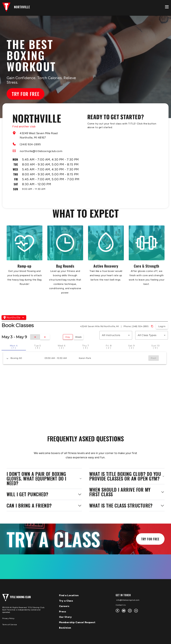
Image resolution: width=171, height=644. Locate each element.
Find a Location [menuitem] (69, 595)
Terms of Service (10, 625)
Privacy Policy (8, 618)
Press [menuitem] (63, 612)
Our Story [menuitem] (65, 617)
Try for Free (26, 94)
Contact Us (121, 605)
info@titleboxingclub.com (128, 600)
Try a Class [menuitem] (66, 601)
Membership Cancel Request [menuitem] (77, 622)
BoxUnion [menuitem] (65, 628)
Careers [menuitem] (64, 606)
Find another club (24, 126)
